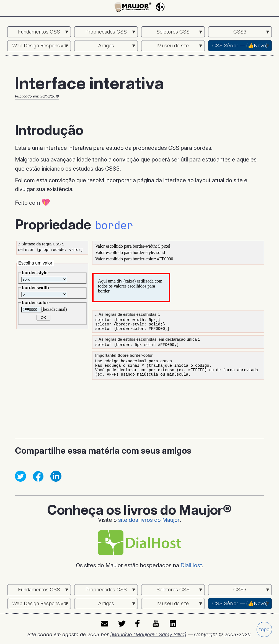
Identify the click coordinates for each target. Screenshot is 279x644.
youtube (157, 624)
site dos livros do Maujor (149, 520)
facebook (139, 624)
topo (264, 629)
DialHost (191, 565)
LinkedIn (174, 624)
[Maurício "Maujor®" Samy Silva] (148, 634)
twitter (122, 624)
